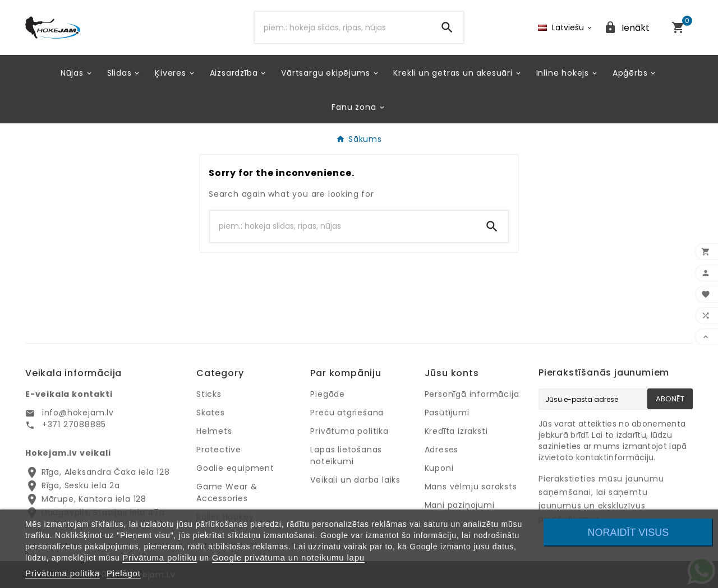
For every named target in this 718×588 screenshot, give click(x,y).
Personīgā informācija (472, 394)
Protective (219, 450)
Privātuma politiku (160, 557)
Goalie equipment (235, 468)
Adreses (442, 450)
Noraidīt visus (629, 533)
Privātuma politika (349, 431)
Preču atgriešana (347, 413)
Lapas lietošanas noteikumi (346, 455)
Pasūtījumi (447, 413)
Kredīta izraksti (456, 431)
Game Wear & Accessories (227, 492)
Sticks (209, 394)
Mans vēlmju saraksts (471, 487)
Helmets (214, 431)
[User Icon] (627, 28)
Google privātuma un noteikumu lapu (288, 557)
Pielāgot (124, 573)
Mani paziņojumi (460, 505)
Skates (211, 413)
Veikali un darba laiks (355, 480)
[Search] (343, 27)
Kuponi (439, 468)
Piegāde (328, 394)
